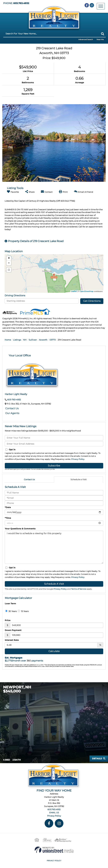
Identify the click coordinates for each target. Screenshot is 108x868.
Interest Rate (12, 640)
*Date (8, 507)
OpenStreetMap (86, 291)
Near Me (100, 39)
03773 (53, 340)
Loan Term (10, 603)
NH (25, 340)
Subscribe (54, 466)
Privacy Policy (78, 459)
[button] (103, 34)
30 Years (11, 611)
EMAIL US (54, 813)
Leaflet (74, 291)
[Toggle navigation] (101, 6)
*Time (8, 518)
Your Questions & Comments (20, 529)
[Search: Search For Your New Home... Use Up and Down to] (51, 34)
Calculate (54, 651)
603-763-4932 (14, 400)
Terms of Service (79, 589)
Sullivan (33, 340)
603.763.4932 (21, 3)
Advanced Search (86, 39)
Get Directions (92, 301)
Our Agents (12, 413)
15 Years (23, 611)
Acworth (43, 340)
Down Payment (13, 630)
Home (8, 340)
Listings (17, 340)
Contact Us (12, 408)
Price (8, 620)
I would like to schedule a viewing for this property (54, 547)
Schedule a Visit (79, 479)
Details (97, 759)
